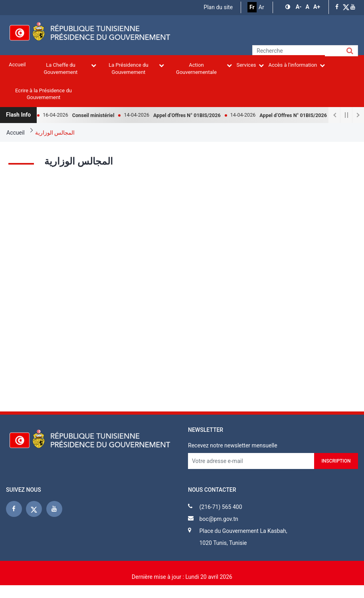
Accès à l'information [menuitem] (297, 65)
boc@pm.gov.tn (219, 519)
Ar (261, 7)
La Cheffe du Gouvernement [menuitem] (70, 69)
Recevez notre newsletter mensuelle (233, 445)
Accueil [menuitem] (17, 65)
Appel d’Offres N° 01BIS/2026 (191, 115)
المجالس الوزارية (55, 133)
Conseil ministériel (97, 115)
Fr (252, 7)
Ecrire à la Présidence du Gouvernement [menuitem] (44, 94)
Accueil (16, 133)
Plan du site (218, 7)
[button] (289, 7)
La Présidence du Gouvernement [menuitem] (136, 69)
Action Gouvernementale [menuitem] (204, 69)
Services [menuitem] (250, 65)
